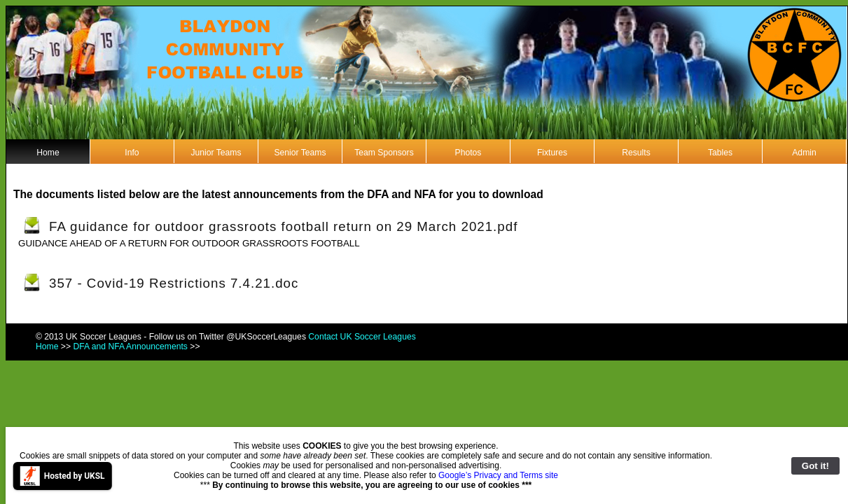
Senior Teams (300, 153)
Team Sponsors (384, 153)
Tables (720, 153)
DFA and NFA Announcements (130, 346)
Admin (804, 153)
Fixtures (552, 153)
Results (636, 153)
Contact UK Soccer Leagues (362, 337)
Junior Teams (216, 153)
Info (132, 153)
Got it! (815, 466)
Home (48, 153)
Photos (468, 153)
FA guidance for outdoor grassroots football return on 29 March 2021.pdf (283, 226)
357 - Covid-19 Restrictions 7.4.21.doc (174, 283)
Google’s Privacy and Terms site (498, 475)
